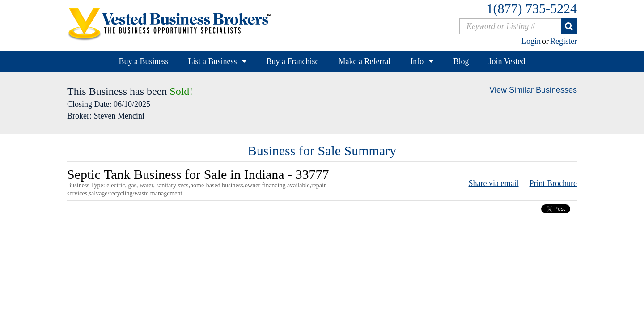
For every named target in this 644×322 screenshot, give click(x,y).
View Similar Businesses (533, 90)
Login (531, 41)
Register (563, 41)
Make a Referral (364, 61)
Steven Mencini (119, 116)
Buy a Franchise (292, 61)
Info (417, 61)
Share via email (494, 183)
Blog (461, 61)
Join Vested (507, 61)
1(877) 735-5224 (532, 8)
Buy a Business (143, 61)
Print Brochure (553, 183)
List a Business (212, 61)
